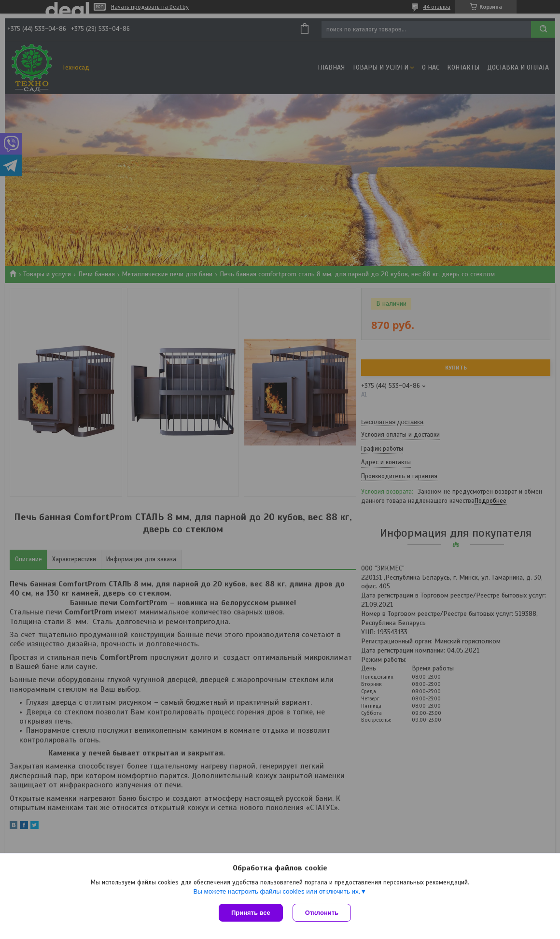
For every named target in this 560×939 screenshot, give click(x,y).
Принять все (251, 913)
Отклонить (322, 913)
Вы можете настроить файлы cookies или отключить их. (277, 891)
